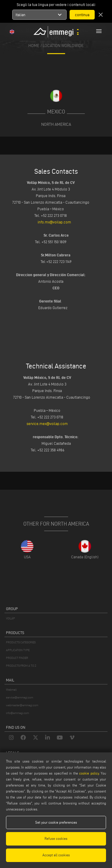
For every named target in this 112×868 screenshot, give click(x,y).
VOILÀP (10, 618)
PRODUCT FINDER (17, 658)
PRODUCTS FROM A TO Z (21, 666)
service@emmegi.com (20, 697)
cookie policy (89, 773)
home (34, 46)
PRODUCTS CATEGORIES (21, 642)
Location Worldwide (63, 46)
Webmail (11, 690)
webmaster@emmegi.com (22, 705)
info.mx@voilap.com (55, 222)
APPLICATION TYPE (18, 650)
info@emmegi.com (17, 713)
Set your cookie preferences (56, 822)
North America (56, 124)
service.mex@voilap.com (48, 424)
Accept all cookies (56, 855)
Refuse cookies (56, 838)
